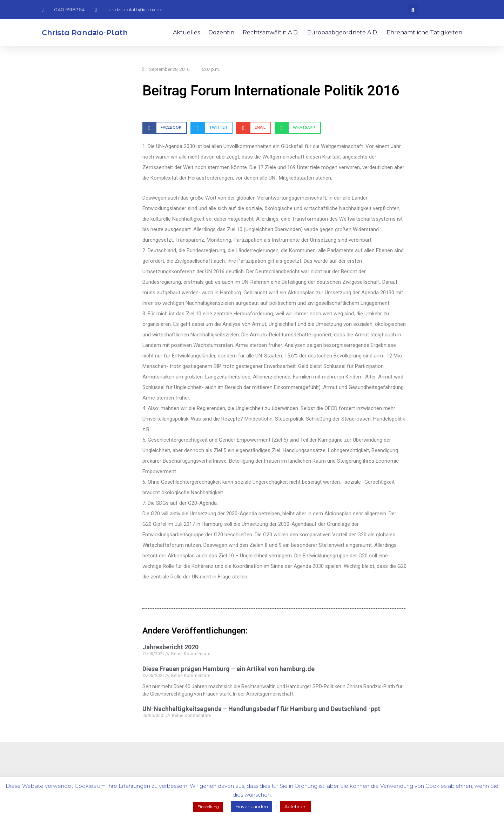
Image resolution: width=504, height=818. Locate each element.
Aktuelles (186, 32)
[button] (413, 10)
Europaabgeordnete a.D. (343, 32)
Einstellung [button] (208, 807)
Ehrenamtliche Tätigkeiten (424, 32)
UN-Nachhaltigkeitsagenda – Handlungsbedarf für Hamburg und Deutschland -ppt (261, 709)
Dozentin (221, 32)
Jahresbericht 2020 (170, 647)
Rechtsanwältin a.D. (271, 32)
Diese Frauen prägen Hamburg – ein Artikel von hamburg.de (229, 669)
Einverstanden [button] (252, 806)
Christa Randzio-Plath (85, 32)
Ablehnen (295, 806)
